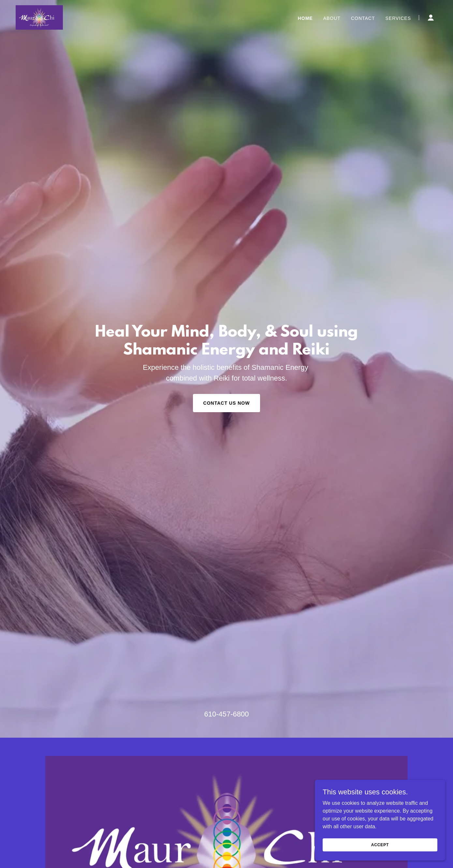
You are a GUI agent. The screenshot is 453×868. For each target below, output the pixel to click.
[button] (431, 18)
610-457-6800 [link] (226, 714)
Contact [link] (363, 18)
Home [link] (305, 18)
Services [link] (398, 18)
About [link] (332, 18)
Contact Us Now (227, 403)
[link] (39, 17)
